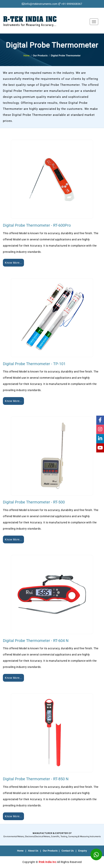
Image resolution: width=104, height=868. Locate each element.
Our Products (50, 851)
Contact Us (68, 851)
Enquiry (83, 851)
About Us (33, 851)
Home (26, 56)
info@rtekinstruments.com (41, 4)
